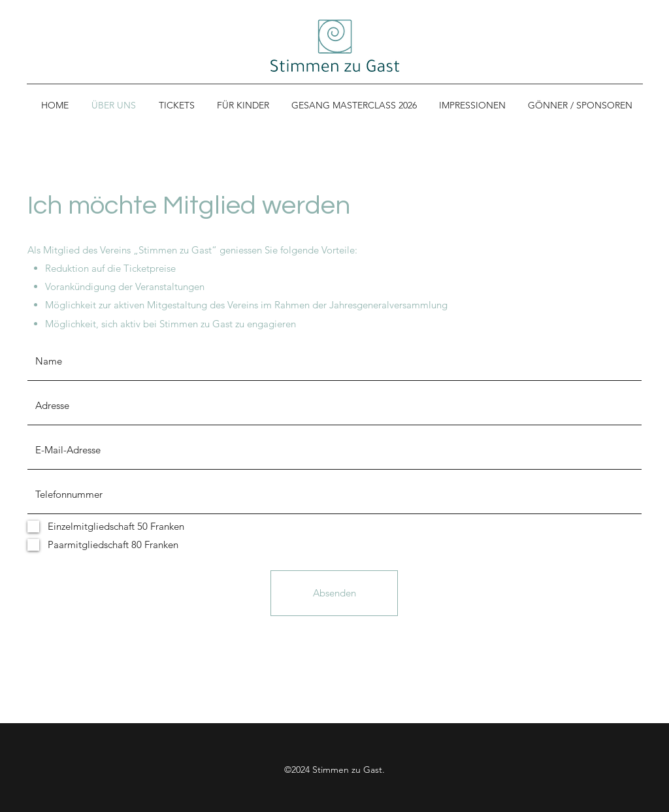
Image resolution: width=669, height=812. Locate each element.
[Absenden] (334, 593)
